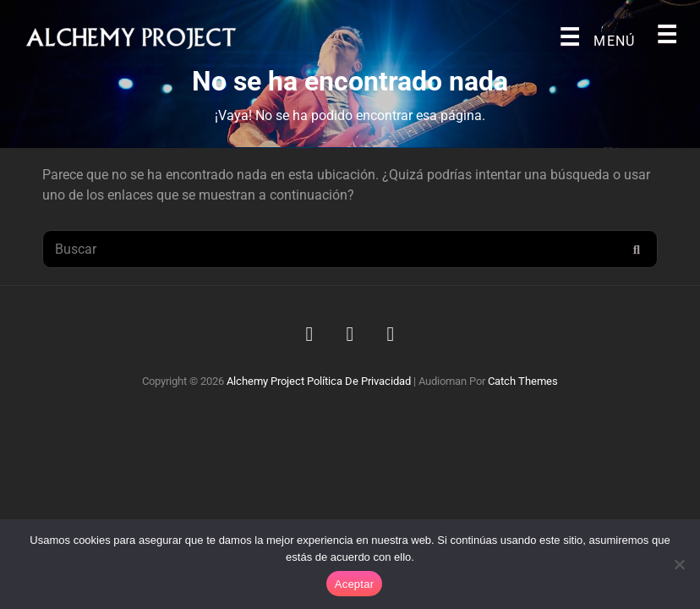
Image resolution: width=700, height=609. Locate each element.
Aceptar (355, 584)
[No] (679, 564)
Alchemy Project (265, 381)
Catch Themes (523, 381)
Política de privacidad (359, 381)
